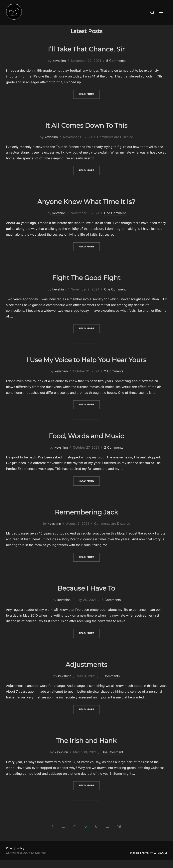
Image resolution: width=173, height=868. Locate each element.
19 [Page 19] (119, 834)
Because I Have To (86, 596)
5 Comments (116, 68)
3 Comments (111, 608)
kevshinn (59, 68)
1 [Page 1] (53, 834)
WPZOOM (160, 860)
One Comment (115, 221)
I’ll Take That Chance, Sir (86, 57)
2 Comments (114, 379)
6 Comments (110, 684)
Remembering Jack (86, 520)
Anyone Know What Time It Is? (86, 209)
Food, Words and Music (86, 444)
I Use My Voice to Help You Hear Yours (86, 367)
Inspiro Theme (139, 860)
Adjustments (86, 672)
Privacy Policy (15, 856)
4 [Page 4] (74, 834)
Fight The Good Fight (86, 286)
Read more (89, 102)
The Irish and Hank (86, 748)
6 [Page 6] (96, 834)
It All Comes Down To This (86, 133)
